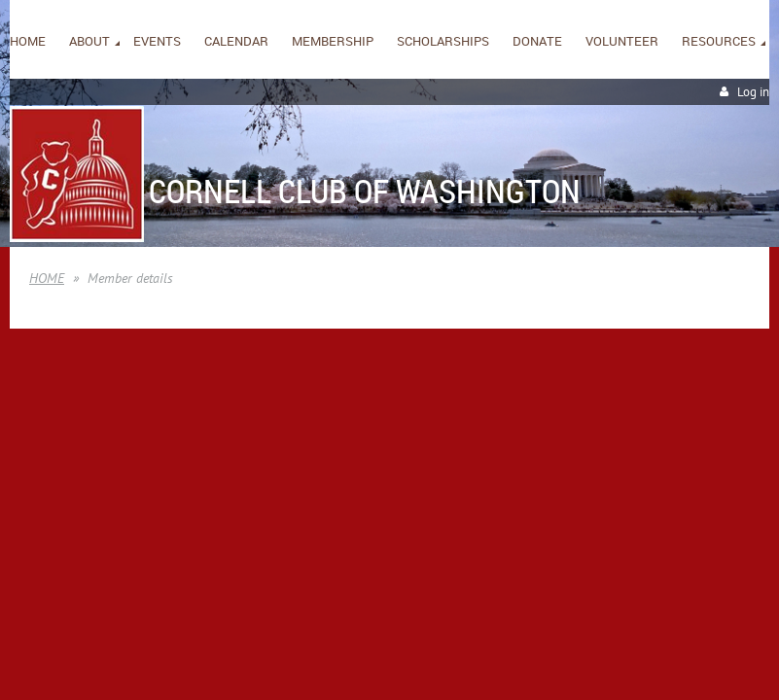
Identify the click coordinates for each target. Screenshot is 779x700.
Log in (753, 92)
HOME (47, 278)
